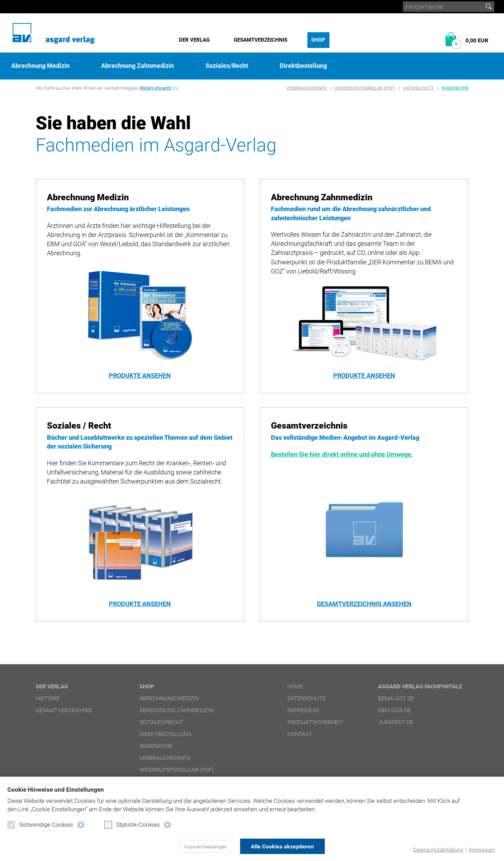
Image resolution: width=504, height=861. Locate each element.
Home (295, 686)
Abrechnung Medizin (40, 66)
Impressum (482, 850)
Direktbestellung (303, 66)
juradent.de (396, 722)
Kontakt (300, 734)
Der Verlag (194, 40)
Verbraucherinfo (307, 88)
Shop (318, 40)
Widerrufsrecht (156, 88)
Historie (48, 698)
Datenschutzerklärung (438, 850)
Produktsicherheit (315, 722)
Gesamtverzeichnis (261, 40)
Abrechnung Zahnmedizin (138, 66)
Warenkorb (455, 88)
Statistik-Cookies (132, 825)
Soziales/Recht (227, 66)
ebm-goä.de (394, 710)
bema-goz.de (396, 698)
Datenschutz (418, 88)
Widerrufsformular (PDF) (365, 88)
